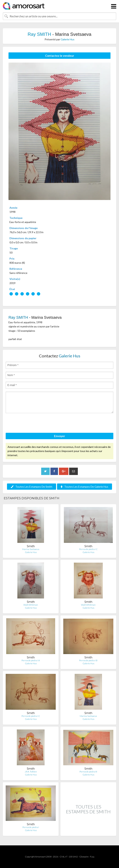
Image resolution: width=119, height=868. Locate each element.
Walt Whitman (31, 605)
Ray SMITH (39, 34)
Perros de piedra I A (31, 660)
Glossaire (84, 857)
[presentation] (34, 424)
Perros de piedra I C (88, 549)
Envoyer (59, 436)
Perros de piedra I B (88, 660)
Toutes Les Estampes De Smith (32, 487)
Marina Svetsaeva (31, 549)
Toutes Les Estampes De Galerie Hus (85, 487)
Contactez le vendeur (60, 56)
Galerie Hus (68, 39)
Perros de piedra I (31, 827)
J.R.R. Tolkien (31, 772)
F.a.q (92, 857)
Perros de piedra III (88, 772)
